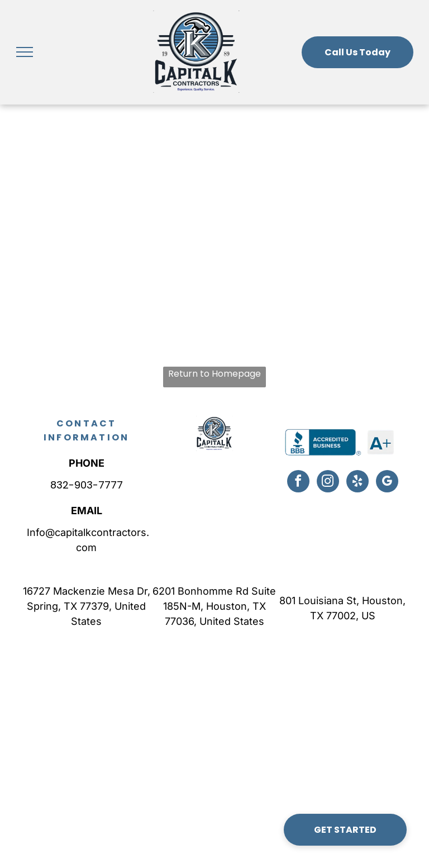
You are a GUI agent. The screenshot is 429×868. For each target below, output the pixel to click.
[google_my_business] (387, 483)
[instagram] (328, 483)
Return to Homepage (214, 374)
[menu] (25, 52)
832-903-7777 (87, 485)
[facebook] (298, 483)
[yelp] (357, 483)
